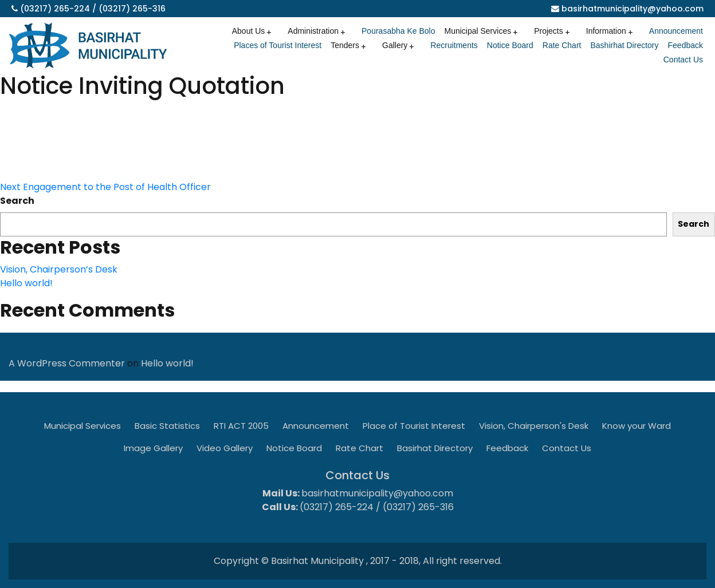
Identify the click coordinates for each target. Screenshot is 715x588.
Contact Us (683, 60)
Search (17, 201)
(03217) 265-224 (55, 9)
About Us (249, 31)
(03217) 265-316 (132, 9)
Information (606, 31)
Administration (313, 31)
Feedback (685, 45)
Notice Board (510, 45)
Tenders (345, 45)
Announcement (676, 31)
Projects (549, 31)
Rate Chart (562, 45)
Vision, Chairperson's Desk (534, 426)
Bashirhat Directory (624, 45)
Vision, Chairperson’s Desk (59, 269)
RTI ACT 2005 (241, 426)
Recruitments (454, 45)
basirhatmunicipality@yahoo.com (632, 9)
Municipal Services (478, 31)
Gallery (395, 45)
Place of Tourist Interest (414, 426)
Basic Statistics (167, 426)
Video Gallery (225, 448)
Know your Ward (637, 426)
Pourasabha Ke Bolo (398, 31)
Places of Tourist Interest (278, 45)
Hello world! (26, 283)
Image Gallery (153, 448)
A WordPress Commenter (67, 363)
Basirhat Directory (435, 448)
